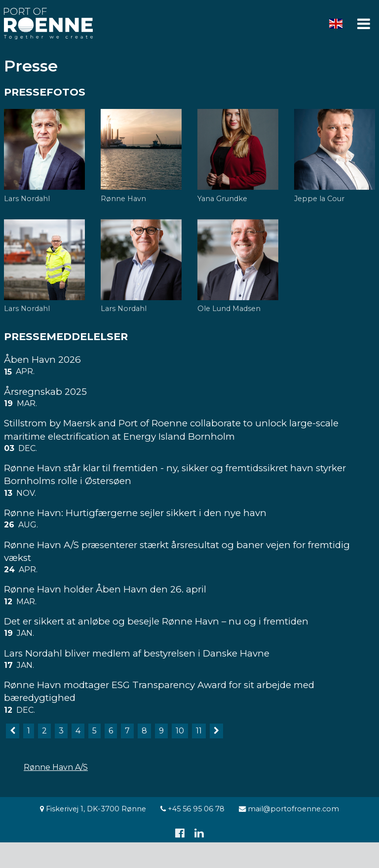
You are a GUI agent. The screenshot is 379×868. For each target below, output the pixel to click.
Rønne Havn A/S (56, 767)
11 (199, 731)
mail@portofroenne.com (289, 809)
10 (180, 731)
